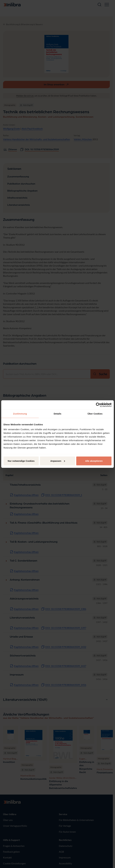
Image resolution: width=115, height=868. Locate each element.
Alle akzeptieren (94, 461)
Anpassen (58, 461)
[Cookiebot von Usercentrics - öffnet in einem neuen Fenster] (98, 405)
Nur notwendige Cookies (21, 461)
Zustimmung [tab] (20, 414)
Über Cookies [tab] (95, 414)
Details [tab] (58, 414)
